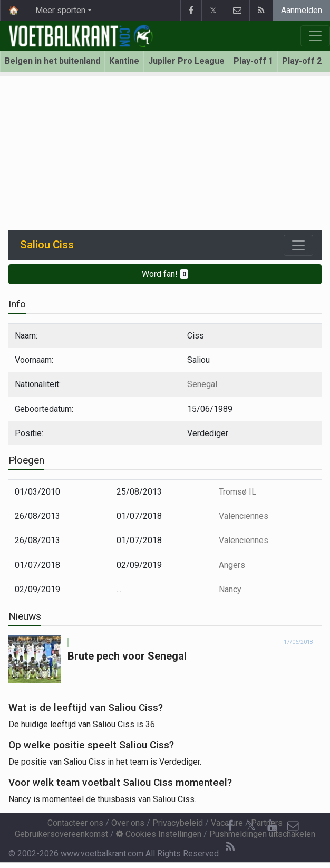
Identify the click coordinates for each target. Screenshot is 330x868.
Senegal (202, 384)
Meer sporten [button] (60, 10)
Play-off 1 (253, 61)
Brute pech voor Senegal (127, 656)
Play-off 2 (302, 61)
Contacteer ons (75, 823)
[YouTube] (272, 826)
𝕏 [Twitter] (251, 826)
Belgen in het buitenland (52, 61)
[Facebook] (230, 826)
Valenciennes (244, 516)
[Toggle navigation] (298, 245)
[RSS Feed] (230, 847)
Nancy (230, 589)
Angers (232, 565)
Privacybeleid (178, 823)
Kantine (124, 61)
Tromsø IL (237, 492)
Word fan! (165, 274)
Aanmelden (302, 10)
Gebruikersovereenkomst (61, 834)
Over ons (128, 823)
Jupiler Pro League (186, 61)
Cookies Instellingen (159, 834)
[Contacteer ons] (293, 826)
